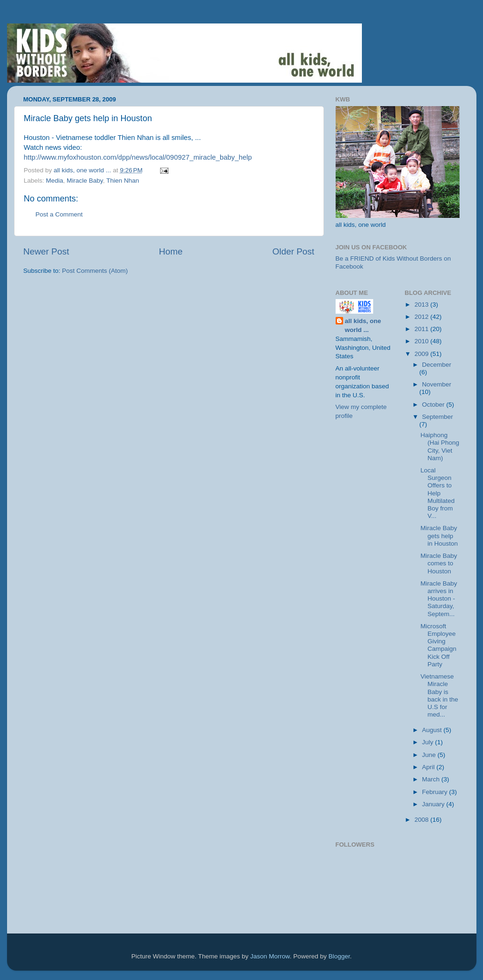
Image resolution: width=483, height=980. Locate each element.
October (434, 405)
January (434, 804)
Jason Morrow (270, 956)
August (433, 730)
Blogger (339, 956)
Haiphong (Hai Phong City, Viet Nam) (440, 447)
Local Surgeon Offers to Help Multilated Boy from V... (438, 493)
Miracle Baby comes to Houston (439, 563)
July (429, 742)
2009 (422, 354)
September (437, 417)
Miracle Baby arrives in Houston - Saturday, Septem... (439, 599)
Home (171, 251)
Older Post (293, 251)
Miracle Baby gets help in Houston (439, 536)
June (430, 755)
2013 (422, 305)
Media (55, 181)
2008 (422, 820)
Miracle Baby (85, 181)
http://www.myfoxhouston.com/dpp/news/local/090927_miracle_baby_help (138, 157)
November (437, 384)
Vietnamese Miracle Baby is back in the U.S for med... (439, 695)
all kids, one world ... (363, 325)
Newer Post (46, 251)
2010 (422, 341)
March (432, 779)
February (436, 792)
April (429, 767)
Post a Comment (59, 214)
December (437, 365)
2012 (422, 317)
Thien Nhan (123, 181)
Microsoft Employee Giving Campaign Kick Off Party (439, 645)
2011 (422, 329)
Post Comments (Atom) (95, 271)
